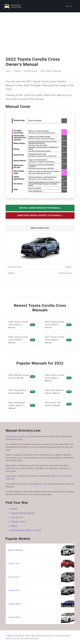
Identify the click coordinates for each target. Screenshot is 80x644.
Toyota (17, 71)
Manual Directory (18, 436)
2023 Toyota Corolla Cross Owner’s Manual (22, 340)
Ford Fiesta (41, 577)
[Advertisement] (40, 32)
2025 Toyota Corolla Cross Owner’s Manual (22, 325)
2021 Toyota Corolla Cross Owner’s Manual (58, 340)
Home (14, 509)
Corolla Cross (30, 71)
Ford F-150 (41, 564)
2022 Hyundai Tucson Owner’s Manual (22, 377)
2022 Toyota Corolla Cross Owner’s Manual (58, 378)
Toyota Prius (41, 617)
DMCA (14, 526)
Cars (8, 71)
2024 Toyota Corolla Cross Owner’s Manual (58, 325)
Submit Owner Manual (23, 513)
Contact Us (17, 517)
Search (69, 6)
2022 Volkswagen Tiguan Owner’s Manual (22, 405)
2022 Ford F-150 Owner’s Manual (58, 404)
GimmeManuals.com (38, 484)
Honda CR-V (41, 591)
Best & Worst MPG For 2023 (26, 530)
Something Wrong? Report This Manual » (40, 215)
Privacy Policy (19, 522)
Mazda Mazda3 (41, 550)
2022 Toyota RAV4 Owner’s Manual (22, 392)
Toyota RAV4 (41, 604)
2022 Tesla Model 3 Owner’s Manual (58, 392)
